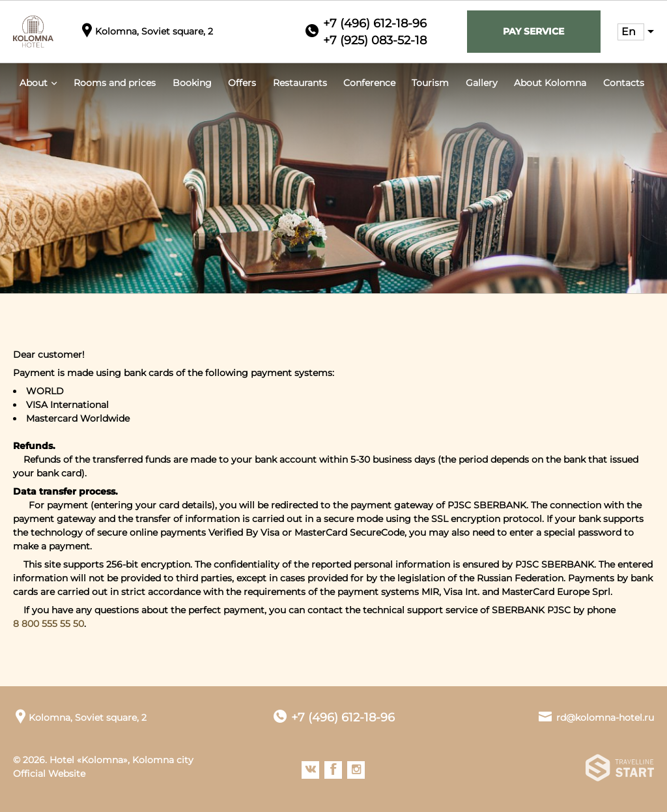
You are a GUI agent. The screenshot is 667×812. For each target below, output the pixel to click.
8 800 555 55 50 (49, 624)
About (34, 83)
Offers (242, 83)
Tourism (430, 83)
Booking (192, 83)
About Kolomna (550, 83)
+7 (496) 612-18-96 (375, 23)
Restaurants (300, 83)
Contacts (624, 83)
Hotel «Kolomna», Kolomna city (121, 760)
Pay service (533, 31)
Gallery (482, 83)
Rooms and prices (115, 83)
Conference (369, 83)
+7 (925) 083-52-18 (375, 40)
